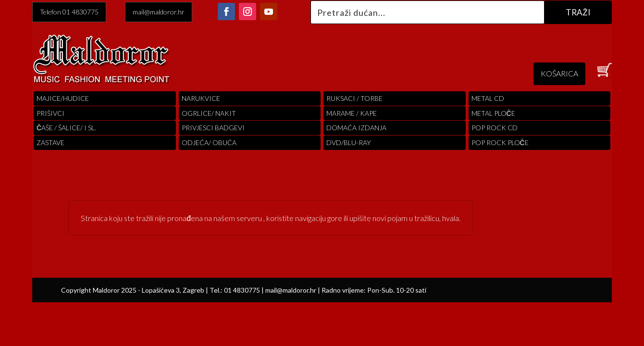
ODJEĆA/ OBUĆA (209, 142)
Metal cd (488, 98)
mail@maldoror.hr (159, 12)
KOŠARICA (559, 73)
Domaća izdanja (356, 128)
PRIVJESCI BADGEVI (213, 128)
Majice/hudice (63, 98)
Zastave (50, 142)
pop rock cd (495, 128)
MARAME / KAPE (352, 113)
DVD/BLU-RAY (349, 142)
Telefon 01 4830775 (69, 12)
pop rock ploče (500, 142)
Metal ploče (493, 113)
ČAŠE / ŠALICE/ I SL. (66, 128)
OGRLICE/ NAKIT (209, 113)
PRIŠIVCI (50, 113)
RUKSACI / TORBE (354, 98)
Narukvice (201, 98)
